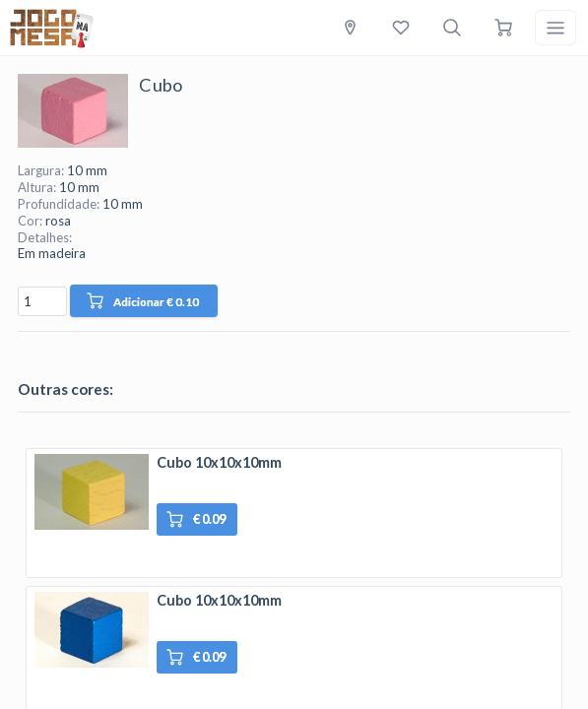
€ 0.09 (196, 519)
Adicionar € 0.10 (143, 301)
